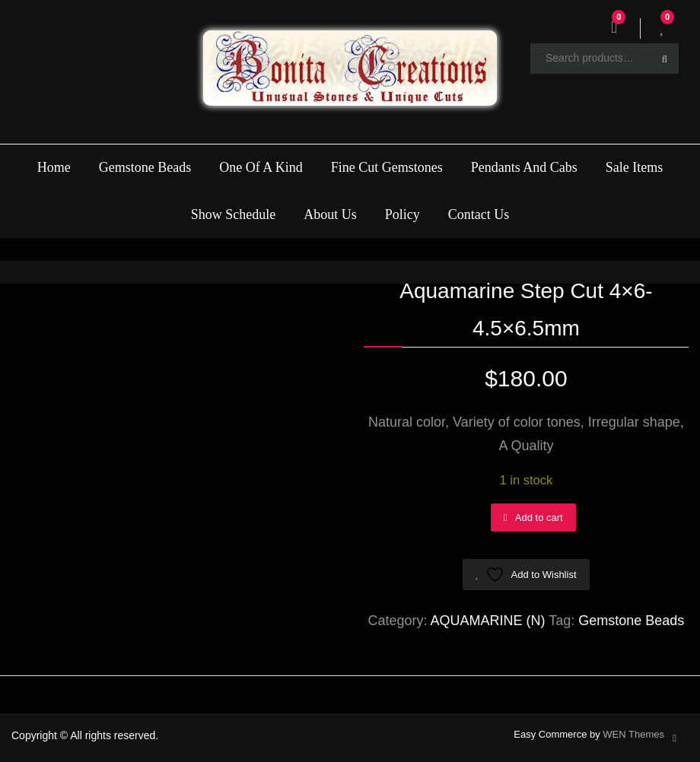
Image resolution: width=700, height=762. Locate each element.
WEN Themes (633, 734)
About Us (330, 214)
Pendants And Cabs (524, 167)
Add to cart (539, 518)
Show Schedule (234, 214)
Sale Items (634, 167)
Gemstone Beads (145, 167)
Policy (402, 214)
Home (54, 167)
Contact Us (479, 214)
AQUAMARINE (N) (488, 621)
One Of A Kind (261, 167)
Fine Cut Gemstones (387, 167)
